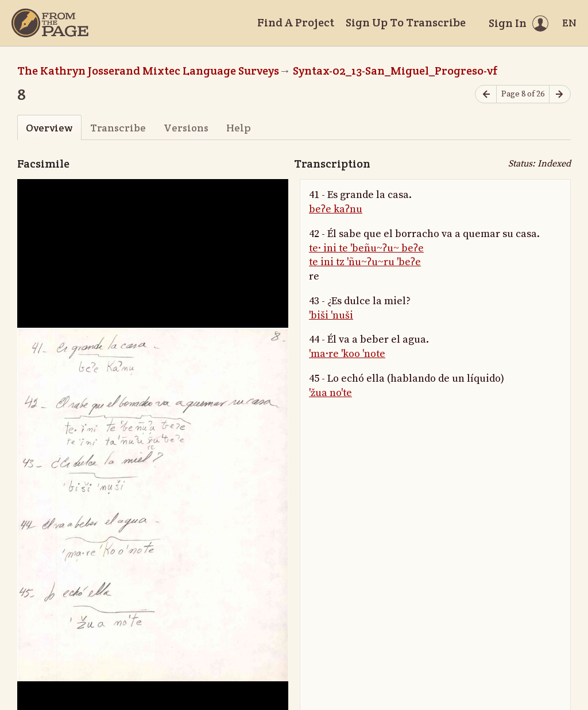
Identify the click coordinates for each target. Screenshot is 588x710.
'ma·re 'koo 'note (347, 354)
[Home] (50, 23)
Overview (49, 128)
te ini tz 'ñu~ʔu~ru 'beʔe (365, 262)
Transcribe (118, 128)
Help (239, 128)
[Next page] (560, 94)
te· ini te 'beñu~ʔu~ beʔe (366, 248)
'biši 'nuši (331, 315)
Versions (186, 128)
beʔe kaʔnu (336, 209)
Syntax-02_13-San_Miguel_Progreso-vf (395, 71)
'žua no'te (330, 393)
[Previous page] (486, 94)
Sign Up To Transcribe (406, 22)
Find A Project (296, 22)
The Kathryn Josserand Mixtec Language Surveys (148, 71)
